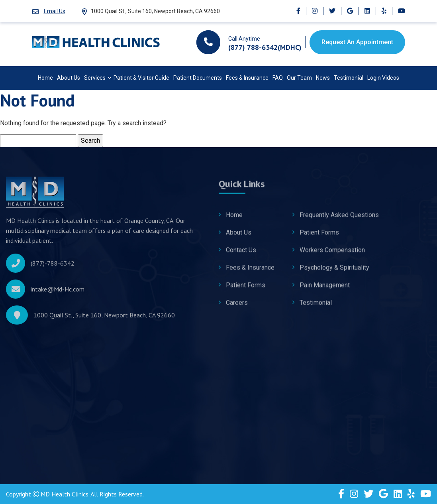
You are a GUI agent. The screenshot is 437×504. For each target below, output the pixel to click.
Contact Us (241, 254)
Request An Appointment (357, 42)
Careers (237, 307)
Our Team (299, 78)
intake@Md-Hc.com (58, 292)
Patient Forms (246, 289)
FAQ (278, 78)
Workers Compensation (332, 254)
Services (95, 78)
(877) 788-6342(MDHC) (265, 47)
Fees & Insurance (247, 78)
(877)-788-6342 (53, 266)
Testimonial (349, 78)
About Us (69, 78)
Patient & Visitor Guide (141, 78)
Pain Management (325, 289)
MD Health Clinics (65, 494)
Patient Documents (198, 78)
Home (45, 78)
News (323, 78)
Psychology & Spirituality (334, 272)
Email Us (55, 11)
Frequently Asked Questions (339, 219)
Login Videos (383, 78)
